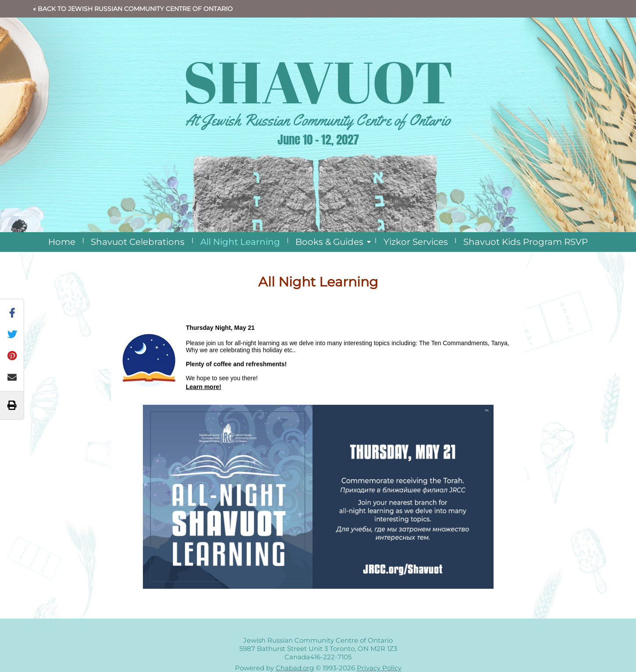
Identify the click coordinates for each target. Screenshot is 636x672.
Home (62, 242)
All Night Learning (240, 242)
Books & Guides (329, 242)
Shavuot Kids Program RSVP (526, 242)
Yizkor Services (416, 242)
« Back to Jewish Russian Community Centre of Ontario (133, 9)
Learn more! (204, 387)
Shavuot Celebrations (138, 242)
